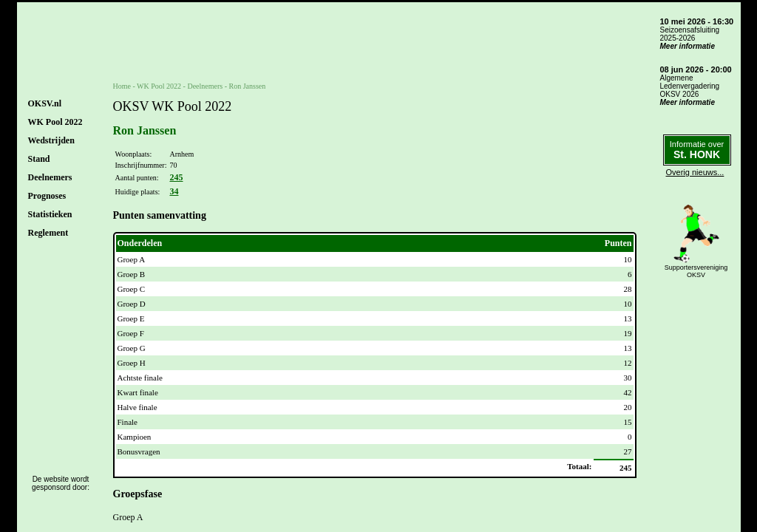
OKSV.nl (45, 103)
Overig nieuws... (695, 172)
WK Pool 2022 (55, 122)
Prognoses (47, 196)
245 (176, 177)
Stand (39, 159)
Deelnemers (50, 177)
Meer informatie (688, 46)
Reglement (48, 233)
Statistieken (50, 214)
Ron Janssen (248, 86)
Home (122, 86)
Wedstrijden (51, 140)
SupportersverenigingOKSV (696, 271)
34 (174, 191)
